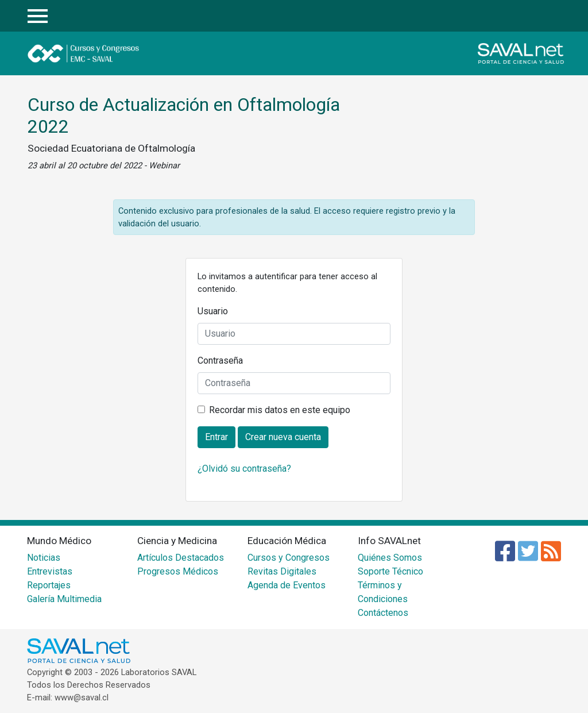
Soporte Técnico (390, 571)
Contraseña (220, 361)
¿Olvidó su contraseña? (244, 469)
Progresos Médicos (178, 571)
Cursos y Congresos (289, 558)
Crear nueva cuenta (283, 437)
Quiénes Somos (390, 558)
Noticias (44, 558)
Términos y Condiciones (383, 592)
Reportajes (49, 585)
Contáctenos (383, 613)
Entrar (552, 16)
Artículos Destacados (181, 558)
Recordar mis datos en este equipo (280, 410)
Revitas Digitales (282, 571)
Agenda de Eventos (287, 585)
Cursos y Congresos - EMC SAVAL (104, 53)
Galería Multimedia (64, 599)
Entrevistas (50, 571)
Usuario (213, 311)
